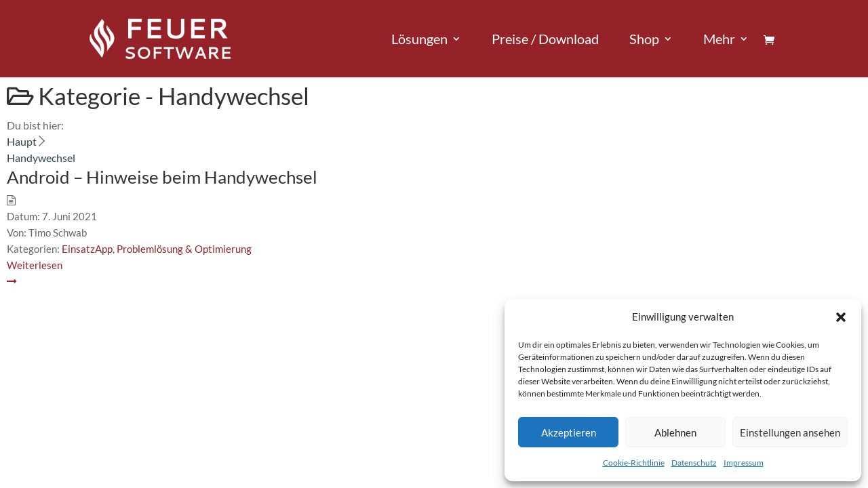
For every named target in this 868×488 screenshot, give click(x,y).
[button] (841, 317)
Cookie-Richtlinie (634, 463)
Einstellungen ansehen (790, 432)
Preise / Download (545, 40)
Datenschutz (694, 463)
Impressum (744, 463)
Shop (644, 40)
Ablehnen (675, 432)
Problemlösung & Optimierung (184, 249)
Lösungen (419, 40)
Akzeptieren (569, 432)
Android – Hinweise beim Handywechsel (162, 177)
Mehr (719, 40)
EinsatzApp (87, 249)
